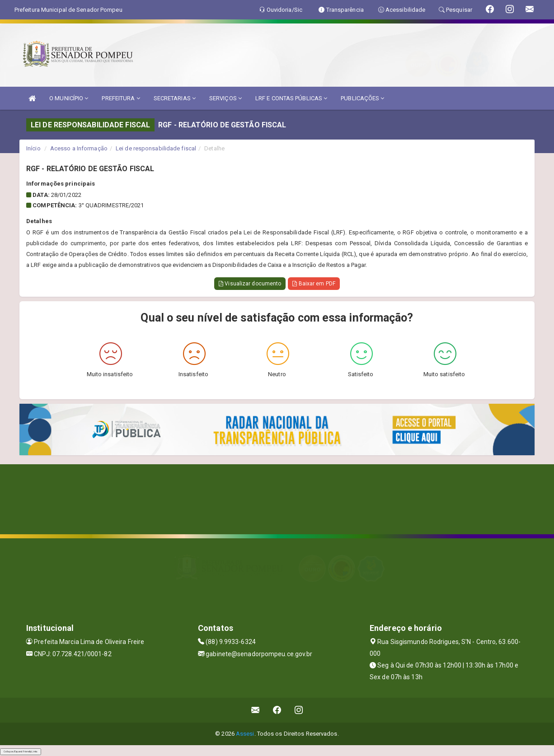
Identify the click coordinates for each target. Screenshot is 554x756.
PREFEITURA (121, 98)
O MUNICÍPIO (69, 98)
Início (33, 148)
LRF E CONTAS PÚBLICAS (291, 98)
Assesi (245, 734)
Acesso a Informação (79, 148)
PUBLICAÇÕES (362, 98)
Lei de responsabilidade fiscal (156, 148)
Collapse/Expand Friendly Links (21, 751)
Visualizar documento (250, 284)
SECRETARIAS (175, 98)
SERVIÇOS (225, 98)
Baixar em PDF (314, 284)
